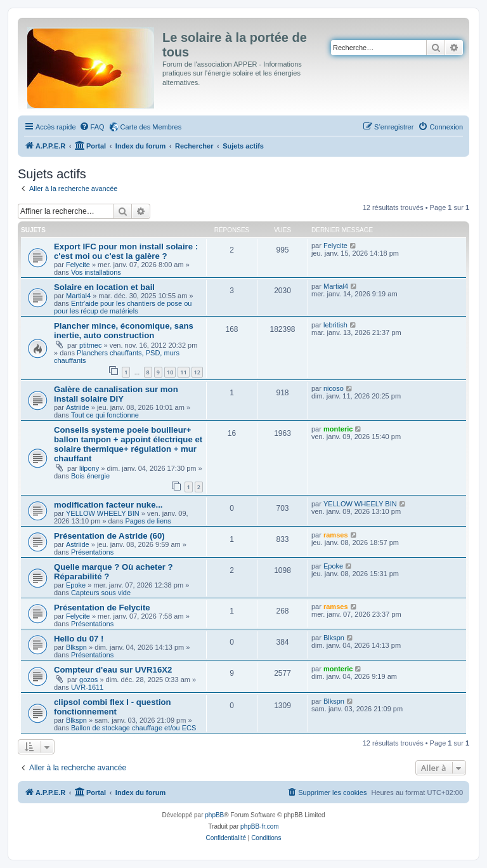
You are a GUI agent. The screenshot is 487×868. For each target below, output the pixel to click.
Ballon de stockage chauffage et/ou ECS (133, 728)
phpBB (214, 815)
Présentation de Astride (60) (109, 536)
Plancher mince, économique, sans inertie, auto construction (124, 331)
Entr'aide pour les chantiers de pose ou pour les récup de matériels (123, 307)
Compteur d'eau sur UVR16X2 (113, 670)
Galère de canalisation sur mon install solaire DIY (116, 394)
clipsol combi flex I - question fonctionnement (113, 707)
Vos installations (96, 272)
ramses (336, 535)
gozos (88, 680)
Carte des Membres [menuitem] (151, 127)
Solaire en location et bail (104, 287)
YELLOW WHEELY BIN (103, 513)
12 (197, 372)
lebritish (335, 325)
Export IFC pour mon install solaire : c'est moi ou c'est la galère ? (126, 251)
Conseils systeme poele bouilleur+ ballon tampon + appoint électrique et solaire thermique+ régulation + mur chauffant (128, 444)
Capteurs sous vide (101, 593)
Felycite (78, 265)
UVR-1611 (87, 687)
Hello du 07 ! (79, 639)
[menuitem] (92, 127)
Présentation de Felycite (102, 608)
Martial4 (78, 296)
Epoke (76, 585)
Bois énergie (90, 476)
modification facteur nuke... (108, 505)
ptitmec (90, 345)
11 (183, 372)
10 (170, 372)
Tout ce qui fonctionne (105, 415)
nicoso (334, 388)
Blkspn (76, 647)
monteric (338, 429)
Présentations (92, 552)
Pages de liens (148, 521)
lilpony (89, 468)
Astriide (78, 407)
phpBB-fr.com (260, 826)
